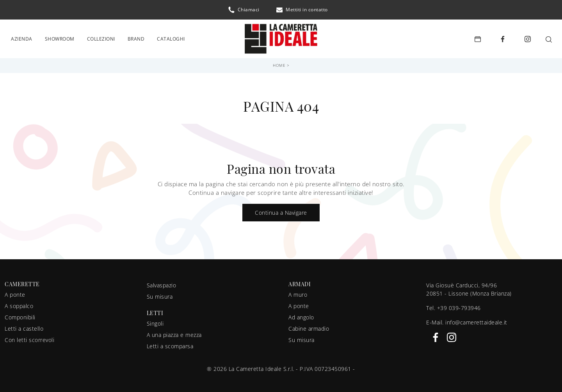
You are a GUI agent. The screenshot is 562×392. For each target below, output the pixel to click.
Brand (136, 37)
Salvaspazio (162, 282)
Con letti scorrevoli (29, 337)
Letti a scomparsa (170, 343)
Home (279, 62)
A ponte (15, 292)
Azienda (22, 37)
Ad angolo (301, 314)
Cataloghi (171, 37)
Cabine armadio (309, 326)
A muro (298, 292)
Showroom (60, 37)
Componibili (20, 314)
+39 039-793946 (459, 305)
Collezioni (101, 37)
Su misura (160, 294)
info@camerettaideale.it (476, 320)
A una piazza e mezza (174, 332)
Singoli (155, 321)
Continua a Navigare (281, 210)
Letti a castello (24, 326)
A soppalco (19, 303)
